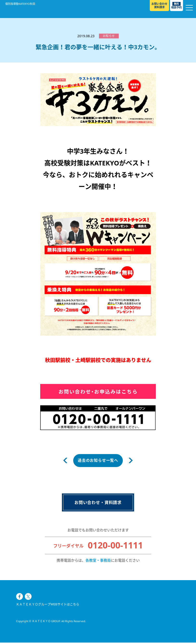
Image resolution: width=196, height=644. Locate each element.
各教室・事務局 (98, 562)
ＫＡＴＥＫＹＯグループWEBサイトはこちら (48, 612)
